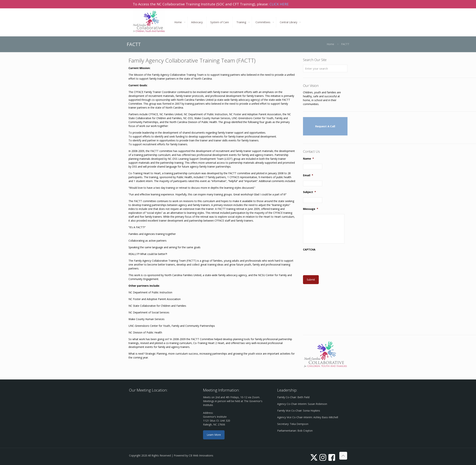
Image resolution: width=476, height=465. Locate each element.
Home (330, 44)
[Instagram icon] (323, 457)
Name (308, 159)
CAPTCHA (309, 250)
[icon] (332, 457)
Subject (309, 192)
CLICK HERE (279, 4)
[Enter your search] (325, 68)
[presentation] (331, 262)
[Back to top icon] (343, 456)
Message (311, 209)
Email (308, 175)
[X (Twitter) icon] (314, 457)
